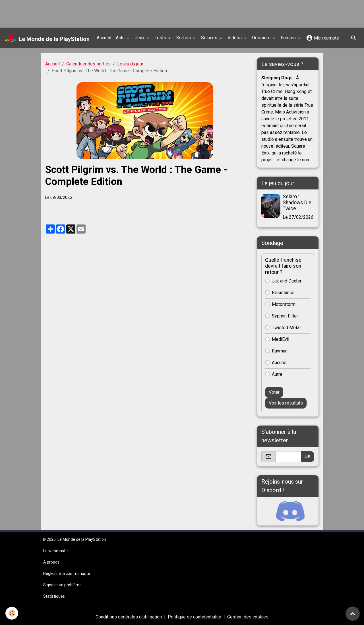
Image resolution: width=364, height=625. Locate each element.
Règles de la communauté (67, 574)
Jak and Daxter (287, 281)
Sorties (184, 38)
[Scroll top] (353, 614)
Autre (277, 374)
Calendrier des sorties (88, 64)
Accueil (104, 38)
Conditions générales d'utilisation (129, 617)
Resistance (283, 293)
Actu (121, 38)
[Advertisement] (104, 13)
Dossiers (262, 38)
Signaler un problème (62, 585)
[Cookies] (12, 613)
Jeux (140, 38)
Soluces (210, 38)
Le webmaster (56, 551)
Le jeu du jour (130, 64)
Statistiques (54, 596)
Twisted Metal (286, 328)
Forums (289, 38)
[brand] (47, 38)
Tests (161, 38)
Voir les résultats (286, 403)
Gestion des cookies (248, 617)
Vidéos (235, 38)
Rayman (280, 351)
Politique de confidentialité (195, 617)
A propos (51, 562)
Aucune (279, 363)
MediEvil (281, 339)
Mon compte (322, 38)
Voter (274, 392)
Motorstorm (284, 304)
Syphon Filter (285, 316)
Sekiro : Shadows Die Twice (297, 203)
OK (308, 456)
